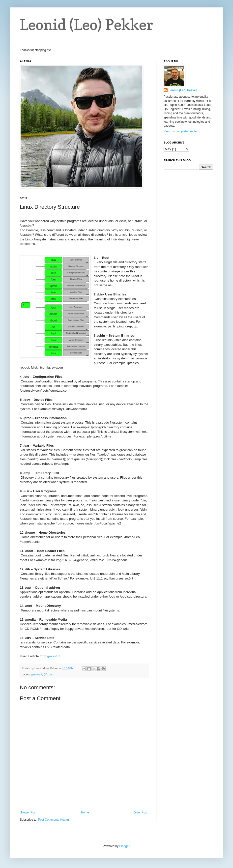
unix (51, 674)
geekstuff (54, 656)
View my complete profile (180, 131)
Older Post (140, 812)
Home (85, 812)
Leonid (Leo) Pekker (87, 25)
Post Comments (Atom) (53, 820)
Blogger (124, 846)
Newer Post (29, 812)
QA (45, 674)
